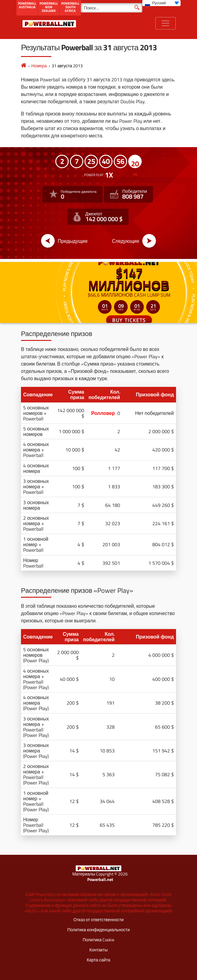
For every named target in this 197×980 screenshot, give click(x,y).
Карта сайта (98, 960)
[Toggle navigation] (166, 23)
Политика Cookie (98, 940)
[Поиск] (112, 8)
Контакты (98, 950)
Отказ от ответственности (98, 920)
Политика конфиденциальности (98, 930)
